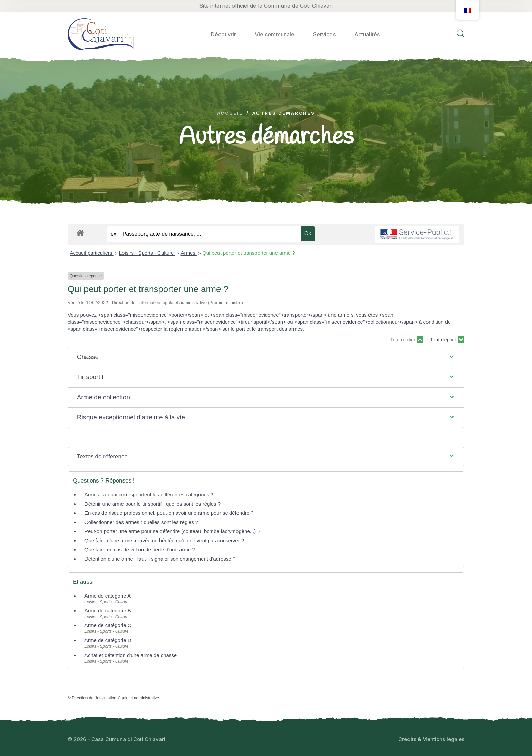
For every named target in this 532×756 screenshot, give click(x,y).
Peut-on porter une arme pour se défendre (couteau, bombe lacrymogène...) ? (172, 531)
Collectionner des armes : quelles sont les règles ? (141, 522)
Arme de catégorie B (108, 611)
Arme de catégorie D (108, 640)
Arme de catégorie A (108, 596)
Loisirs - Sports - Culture (147, 253)
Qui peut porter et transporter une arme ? (249, 253)
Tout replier (407, 339)
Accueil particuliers (92, 253)
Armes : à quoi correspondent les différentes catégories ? (149, 495)
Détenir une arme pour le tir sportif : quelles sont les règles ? (153, 504)
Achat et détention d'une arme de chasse (131, 655)
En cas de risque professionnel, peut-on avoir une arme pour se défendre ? (169, 513)
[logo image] (101, 34)
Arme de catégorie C (108, 625)
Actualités (367, 34)
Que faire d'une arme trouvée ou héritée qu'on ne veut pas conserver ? (164, 540)
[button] (266, 357)
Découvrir (224, 34)
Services (324, 34)
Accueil (230, 113)
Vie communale (275, 34)
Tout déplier (447, 339)
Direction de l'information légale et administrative (115, 698)
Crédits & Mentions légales (431, 739)
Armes (189, 253)
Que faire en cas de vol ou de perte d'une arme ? (140, 550)
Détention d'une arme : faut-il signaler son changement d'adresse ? (160, 559)
